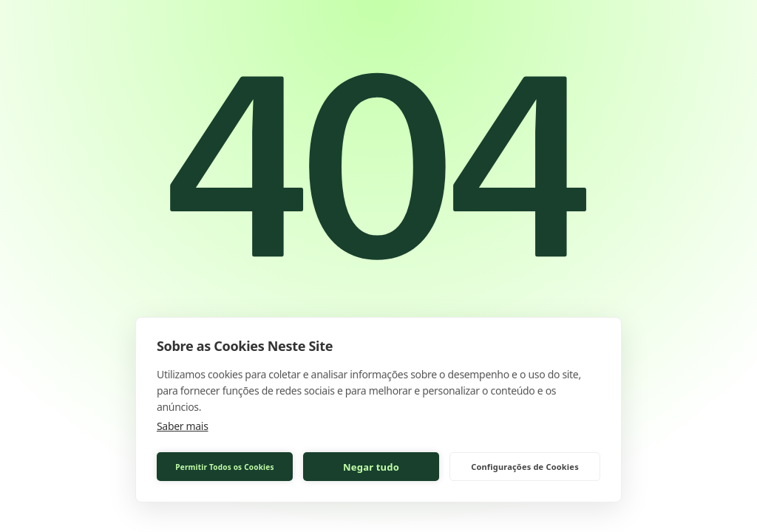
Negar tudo (371, 467)
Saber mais (183, 426)
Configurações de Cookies (525, 467)
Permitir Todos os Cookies (224, 467)
